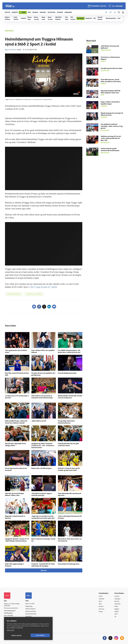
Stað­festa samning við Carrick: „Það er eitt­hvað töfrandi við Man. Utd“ (111, 138)
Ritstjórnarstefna (31, 612)
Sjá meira (44, 571)
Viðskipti (101, 599)
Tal (115, 617)
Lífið (100, 604)
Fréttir (101, 596)
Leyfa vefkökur (40, 635)
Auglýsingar (29, 606)
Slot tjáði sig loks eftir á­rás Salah (111, 69)
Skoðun (101, 607)
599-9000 (10, 616)
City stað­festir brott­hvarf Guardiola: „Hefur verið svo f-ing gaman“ (112, 126)
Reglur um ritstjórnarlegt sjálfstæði (12, 605)
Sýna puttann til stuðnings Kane (69, 564)
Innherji (117, 596)
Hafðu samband (30, 609)
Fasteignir (117, 599)
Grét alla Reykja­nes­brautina (67, 373)
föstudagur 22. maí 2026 (99, 6)
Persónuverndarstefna (11, 608)
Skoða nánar (10, 630)
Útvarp (101, 612)
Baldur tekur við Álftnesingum (42, 468)
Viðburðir (117, 604)
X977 (116, 614)
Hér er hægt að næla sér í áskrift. (44, 287)
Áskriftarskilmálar (31, 614)
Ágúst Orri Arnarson (11, 50)
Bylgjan (117, 609)
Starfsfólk (28, 617)
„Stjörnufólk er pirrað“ (39, 421)
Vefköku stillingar (16, 635)
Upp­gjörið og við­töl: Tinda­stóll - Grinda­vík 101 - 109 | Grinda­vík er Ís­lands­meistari (43, 446)
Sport (100, 601)
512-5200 (31, 604)
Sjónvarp (101, 609)
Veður (116, 607)
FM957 (117, 612)
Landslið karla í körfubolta (34, 294)
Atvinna (117, 601)
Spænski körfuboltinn (14, 294)
